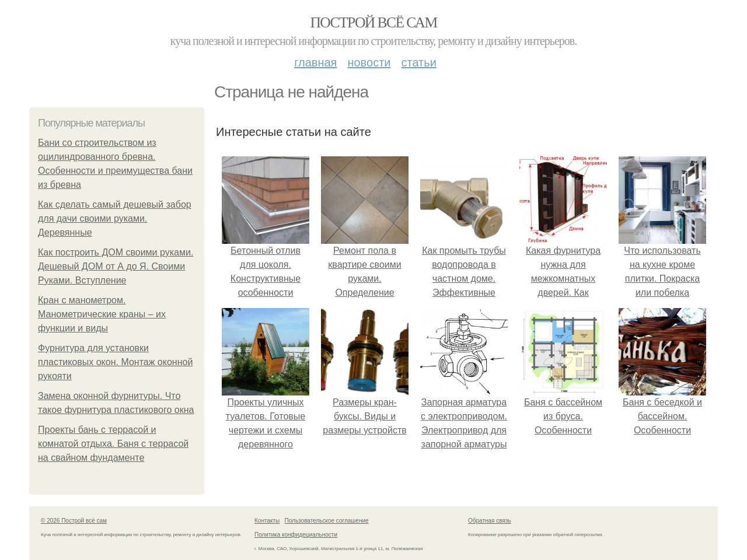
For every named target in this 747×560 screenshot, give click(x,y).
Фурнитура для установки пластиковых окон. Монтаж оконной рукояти (115, 362)
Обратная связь (490, 521)
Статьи (418, 62)
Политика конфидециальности (296, 535)
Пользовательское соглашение (327, 521)
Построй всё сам (373, 22)
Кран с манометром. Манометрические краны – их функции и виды (102, 314)
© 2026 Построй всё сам (74, 521)
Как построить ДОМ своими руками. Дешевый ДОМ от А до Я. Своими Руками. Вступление (116, 266)
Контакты (267, 521)
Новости (369, 62)
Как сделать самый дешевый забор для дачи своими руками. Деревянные (115, 218)
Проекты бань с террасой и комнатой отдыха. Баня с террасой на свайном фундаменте (113, 444)
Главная (315, 62)
